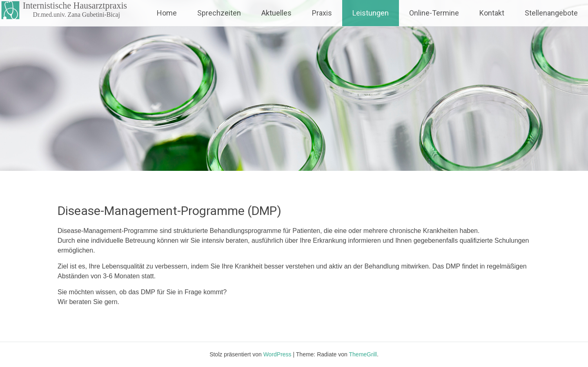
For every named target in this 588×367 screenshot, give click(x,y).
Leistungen (371, 13)
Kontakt (492, 13)
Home (167, 13)
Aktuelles (276, 13)
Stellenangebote (551, 13)
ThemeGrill (363, 354)
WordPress (277, 354)
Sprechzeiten (219, 13)
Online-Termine (434, 13)
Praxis (322, 13)
